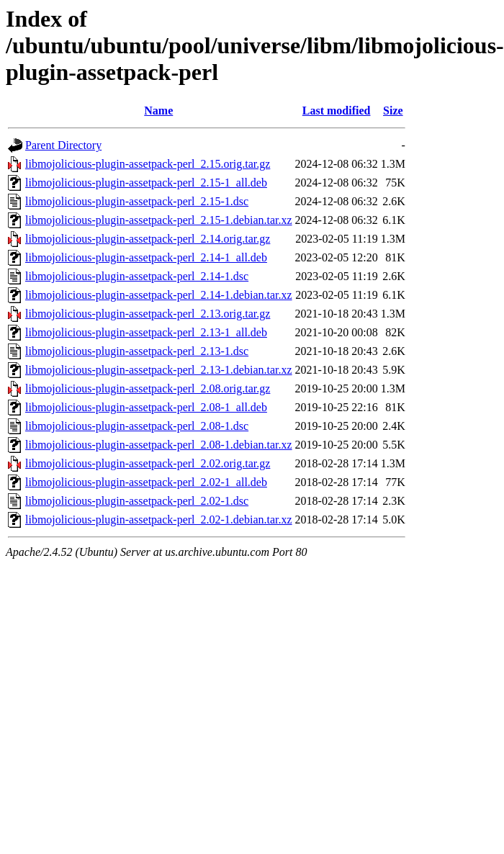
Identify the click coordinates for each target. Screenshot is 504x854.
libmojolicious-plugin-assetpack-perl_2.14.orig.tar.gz (148, 239)
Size (393, 111)
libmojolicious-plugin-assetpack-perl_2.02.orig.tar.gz (148, 463)
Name (158, 111)
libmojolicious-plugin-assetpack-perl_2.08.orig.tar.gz (148, 388)
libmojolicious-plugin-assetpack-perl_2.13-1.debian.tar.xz (159, 370)
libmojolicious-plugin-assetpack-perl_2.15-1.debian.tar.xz (159, 220)
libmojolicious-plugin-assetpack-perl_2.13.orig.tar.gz (148, 314)
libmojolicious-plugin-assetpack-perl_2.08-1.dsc (137, 426)
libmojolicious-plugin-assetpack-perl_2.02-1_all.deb (146, 482)
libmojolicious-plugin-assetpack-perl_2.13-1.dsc (137, 351)
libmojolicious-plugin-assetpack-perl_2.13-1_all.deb (146, 332)
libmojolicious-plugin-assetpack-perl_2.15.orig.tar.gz (148, 164)
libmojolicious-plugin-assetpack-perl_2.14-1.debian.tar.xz (159, 295)
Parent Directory (63, 145)
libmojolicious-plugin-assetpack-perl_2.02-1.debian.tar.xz (159, 520)
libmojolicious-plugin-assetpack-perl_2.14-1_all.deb (146, 257)
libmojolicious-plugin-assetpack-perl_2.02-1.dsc (137, 501)
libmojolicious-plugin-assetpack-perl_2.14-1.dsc (137, 276)
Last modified (337, 111)
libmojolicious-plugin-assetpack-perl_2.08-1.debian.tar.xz (159, 445)
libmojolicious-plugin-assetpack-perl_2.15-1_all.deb (146, 183)
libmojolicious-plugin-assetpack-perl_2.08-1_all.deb (146, 407)
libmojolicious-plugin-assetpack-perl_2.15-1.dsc (137, 201)
